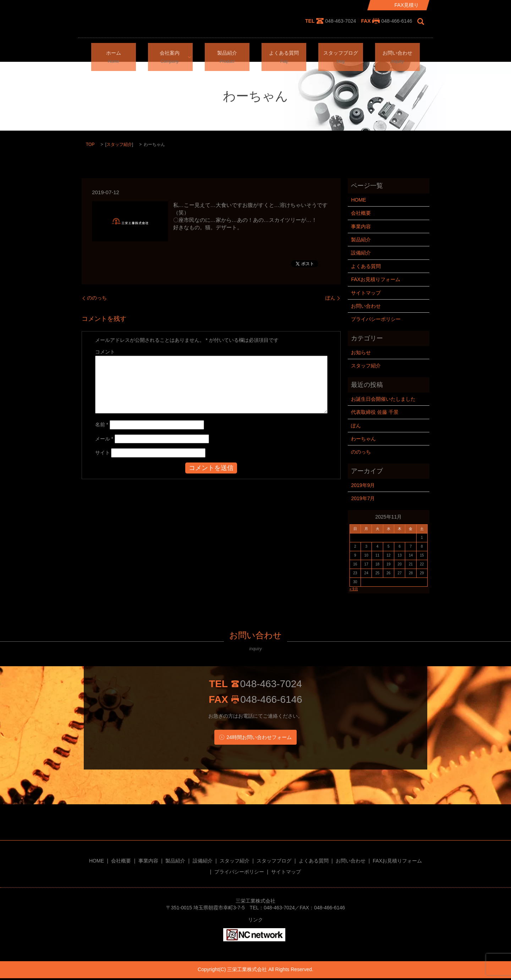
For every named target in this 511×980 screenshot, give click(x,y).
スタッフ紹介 (119, 144)
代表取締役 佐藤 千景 (375, 412)
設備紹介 (361, 253)
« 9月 (354, 589)
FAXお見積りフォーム (375, 279)
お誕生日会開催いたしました (383, 399)
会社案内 (168, 52)
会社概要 (361, 213)
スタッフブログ (341, 52)
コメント (105, 352)
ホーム (114, 52)
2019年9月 (363, 485)
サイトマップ (366, 293)
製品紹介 (227, 52)
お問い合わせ (397, 52)
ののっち (97, 298)
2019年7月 (363, 498)
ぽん (330, 298)
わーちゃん (363, 439)
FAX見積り (407, 5)
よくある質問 (284, 52)
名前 (102, 425)
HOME (358, 200)
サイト (103, 453)
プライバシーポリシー (376, 319)
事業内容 (361, 226)
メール (104, 439)
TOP (90, 144)
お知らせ (361, 352)
